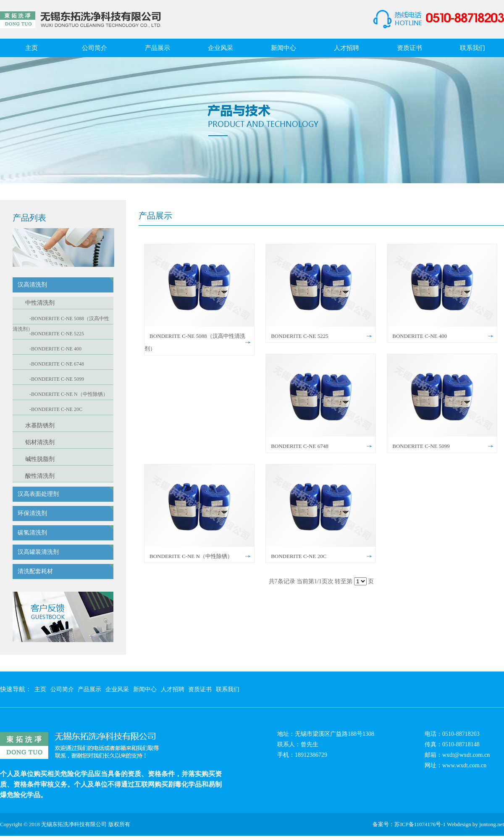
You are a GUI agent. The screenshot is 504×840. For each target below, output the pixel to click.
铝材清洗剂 (40, 442)
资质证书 (409, 48)
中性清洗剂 (40, 303)
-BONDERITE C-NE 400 (55, 349)
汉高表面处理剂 (38, 494)
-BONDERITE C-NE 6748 (57, 364)
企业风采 (220, 48)
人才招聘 (346, 48)
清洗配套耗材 (35, 571)
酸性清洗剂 (40, 476)
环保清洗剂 (32, 513)
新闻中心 (283, 48)
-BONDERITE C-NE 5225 (57, 334)
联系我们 (472, 48)
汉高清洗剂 (32, 285)
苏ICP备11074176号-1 (420, 824)
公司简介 (94, 48)
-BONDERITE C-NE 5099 (57, 379)
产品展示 (157, 48)
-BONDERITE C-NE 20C (56, 409)
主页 (31, 48)
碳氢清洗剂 (32, 533)
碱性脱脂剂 (40, 459)
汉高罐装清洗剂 (38, 552)
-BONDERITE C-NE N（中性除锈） (69, 394)
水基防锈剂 (40, 425)
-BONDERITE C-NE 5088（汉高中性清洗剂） (61, 320)
